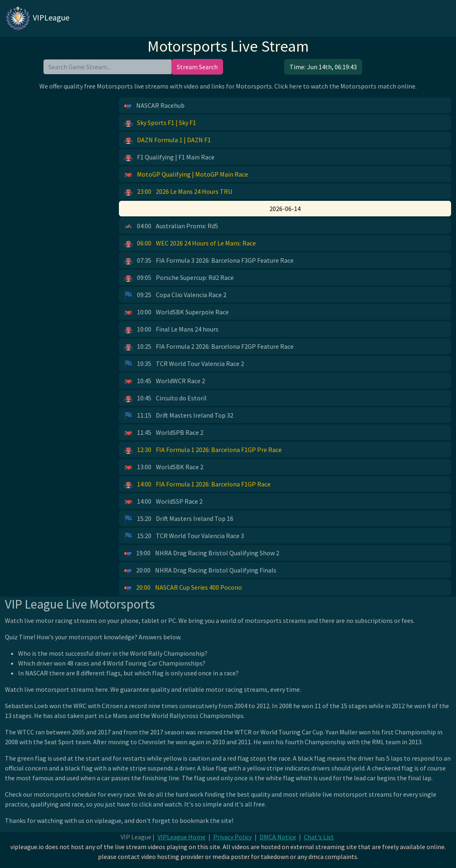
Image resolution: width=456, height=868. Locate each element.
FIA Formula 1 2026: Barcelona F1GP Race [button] (197, 484)
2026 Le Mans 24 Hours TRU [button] (178, 192)
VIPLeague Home (181, 837)
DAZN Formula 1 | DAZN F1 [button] (168, 140)
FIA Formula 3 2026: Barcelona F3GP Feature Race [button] (209, 261)
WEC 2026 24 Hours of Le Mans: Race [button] (190, 243)
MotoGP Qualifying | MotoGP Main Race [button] (186, 175)
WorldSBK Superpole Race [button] (177, 312)
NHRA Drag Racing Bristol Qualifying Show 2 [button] (202, 553)
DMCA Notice (278, 837)
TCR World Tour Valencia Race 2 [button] (184, 364)
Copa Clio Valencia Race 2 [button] (175, 295)
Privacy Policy (233, 837)
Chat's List (319, 837)
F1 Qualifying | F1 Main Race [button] (169, 157)
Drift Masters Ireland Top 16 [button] (179, 519)
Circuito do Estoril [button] (165, 398)
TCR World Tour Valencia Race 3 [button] (184, 536)
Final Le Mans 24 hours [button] (171, 329)
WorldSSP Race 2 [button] (163, 502)
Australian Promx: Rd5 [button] (171, 226)
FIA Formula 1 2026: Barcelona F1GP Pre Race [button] (203, 450)
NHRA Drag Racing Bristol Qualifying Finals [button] (200, 570)
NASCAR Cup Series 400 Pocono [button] (183, 588)
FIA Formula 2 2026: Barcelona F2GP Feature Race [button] (209, 347)
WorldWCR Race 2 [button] (165, 381)
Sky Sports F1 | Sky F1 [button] (160, 123)
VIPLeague (37, 18)
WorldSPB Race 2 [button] (164, 433)
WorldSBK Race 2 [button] (164, 467)
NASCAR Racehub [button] (154, 106)
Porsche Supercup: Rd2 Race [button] (179, 278)
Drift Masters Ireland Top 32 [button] (179, 416)
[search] (107, 67)
